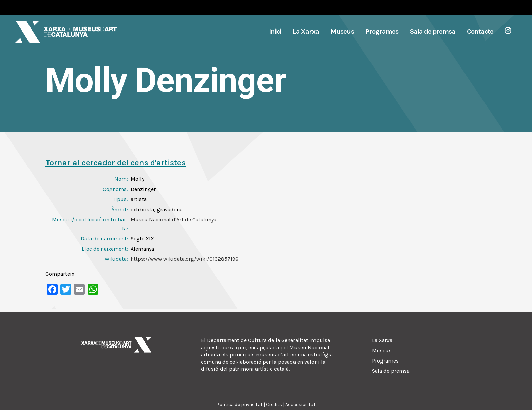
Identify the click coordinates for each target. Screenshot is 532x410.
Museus (382, 350)
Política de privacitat (240, 404)
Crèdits (274, 404)
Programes (385, 361)
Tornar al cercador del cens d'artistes (116, 163)
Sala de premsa (391, 371)
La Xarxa (382, 340)
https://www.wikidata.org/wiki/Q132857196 (185, 259)
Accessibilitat (300, 404)
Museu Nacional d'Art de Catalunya (174, 220)
